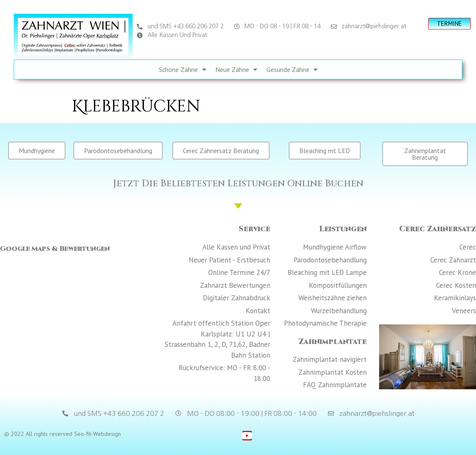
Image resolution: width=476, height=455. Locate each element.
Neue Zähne (236, 69)
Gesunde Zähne (292, 69)
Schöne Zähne (183, 69)
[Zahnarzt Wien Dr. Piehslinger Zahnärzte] (75, 331)
